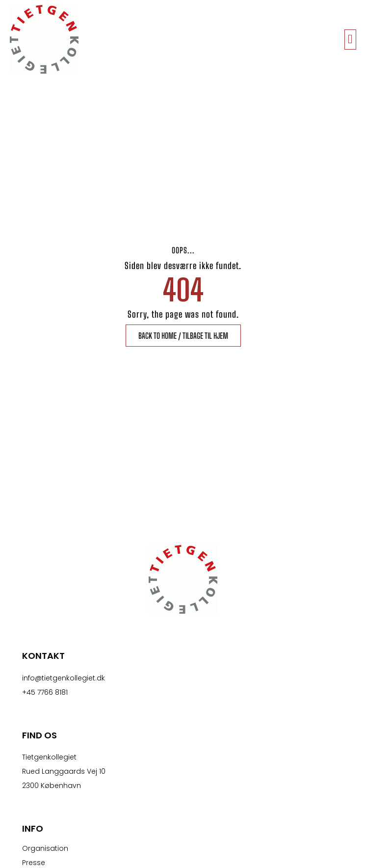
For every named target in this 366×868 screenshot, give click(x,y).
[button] (351, 40)
